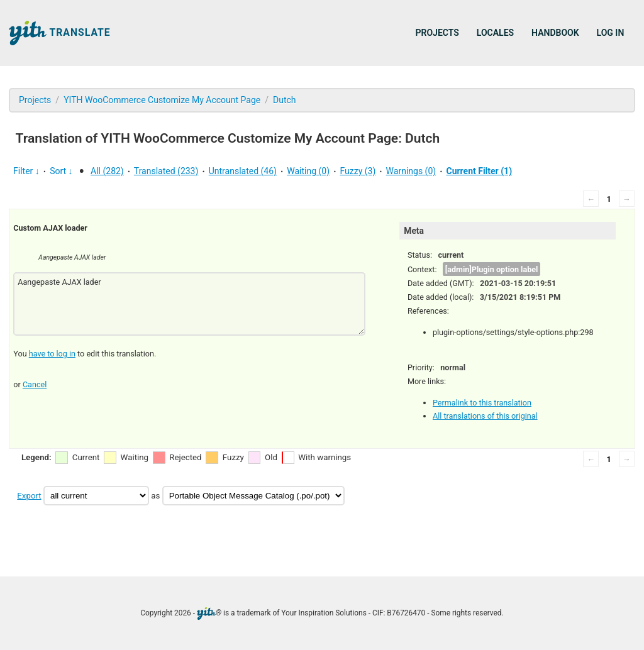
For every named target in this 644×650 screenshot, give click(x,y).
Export (29, 496)
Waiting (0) (308, 171)
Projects (437, 33)
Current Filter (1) (479, 171)
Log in (611, 33)
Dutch (285, 100)
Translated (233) (166, 171)
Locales (495, 33)
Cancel (35, 384)
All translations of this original (485, 416)
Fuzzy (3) (358, 171)
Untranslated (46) (243, 171)
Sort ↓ (61, 171)
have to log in (52, 354)
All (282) (107, 171)
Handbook (555, 33)
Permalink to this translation (482, 403)
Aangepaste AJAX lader (189, 304)
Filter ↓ (26, 171)
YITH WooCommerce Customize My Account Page (162, 100)
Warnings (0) (411, 171)
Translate (60, 33)
